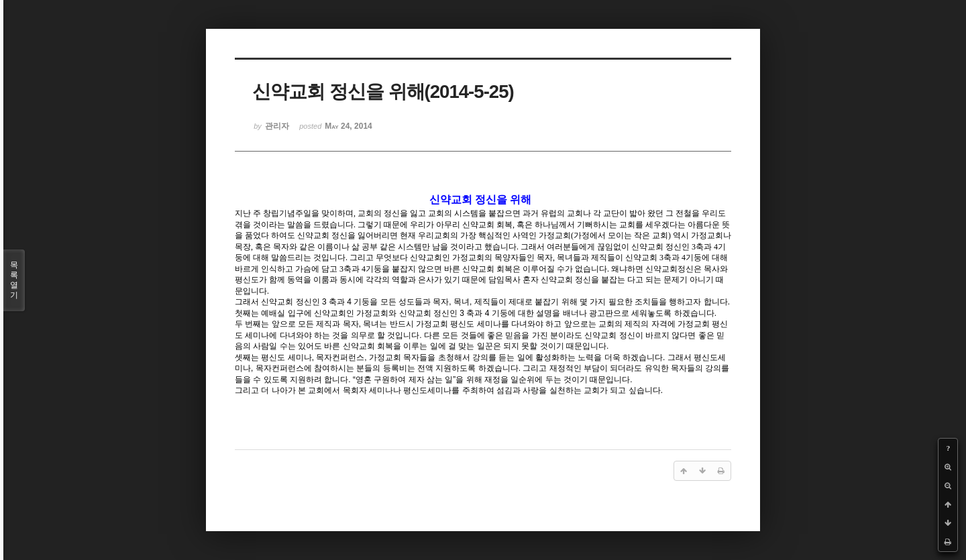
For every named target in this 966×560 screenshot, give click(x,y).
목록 (14, 280)
